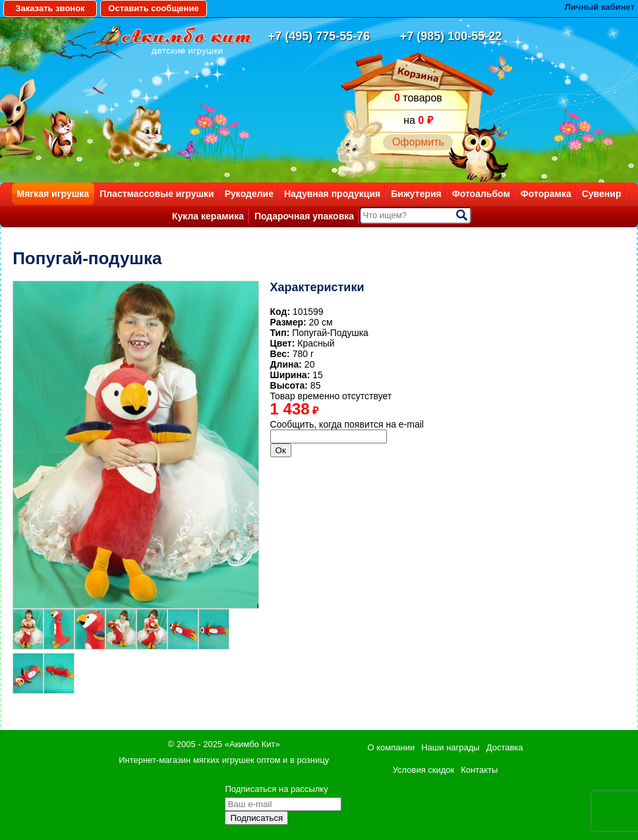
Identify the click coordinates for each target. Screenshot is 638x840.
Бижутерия (416, 194)
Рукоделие (249, 194)
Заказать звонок (50, 8)
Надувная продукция (332, 194)
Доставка (505, 747)
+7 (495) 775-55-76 (319, 36)
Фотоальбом (481, 194)
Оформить (418, 142)
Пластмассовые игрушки (157, 194)
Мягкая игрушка (53, 194)
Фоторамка (546, 194)
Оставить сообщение (153, 8)
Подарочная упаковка (304, 216)
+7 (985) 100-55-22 (451, 36)
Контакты (479, 770)
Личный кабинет (600, 7)
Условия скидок (424, 770)
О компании (391, 747)
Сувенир (602, 194)
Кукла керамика (208, 216)
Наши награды (450, 747)
